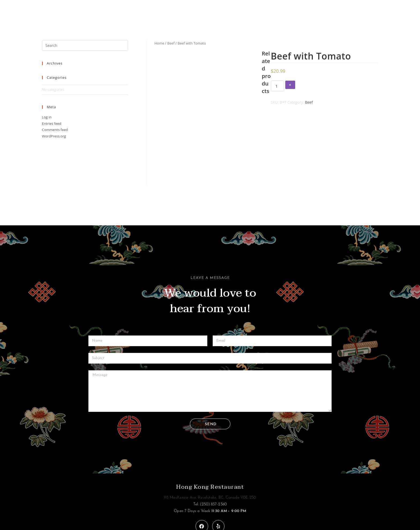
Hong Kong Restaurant (210, 452)
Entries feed (52, 124)
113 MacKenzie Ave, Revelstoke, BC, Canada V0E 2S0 (210, 463)
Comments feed (55, 130)
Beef (171, 43)
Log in (47, 117)
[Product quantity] (277, 86)
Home (159, 43)
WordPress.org (54, 136)
